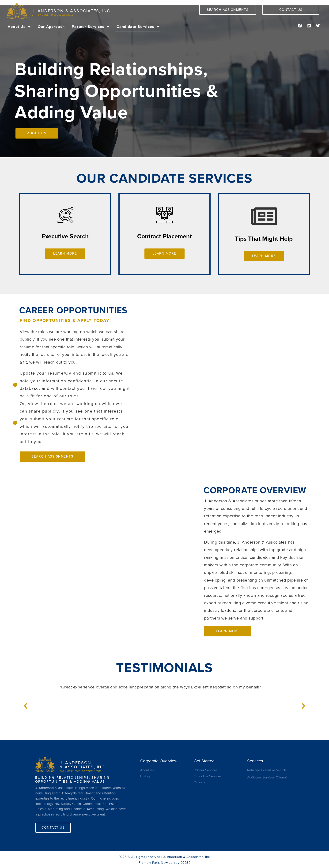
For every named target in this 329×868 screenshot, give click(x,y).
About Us (19, 27)
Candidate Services (138, 27)
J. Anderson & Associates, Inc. (72, 11)
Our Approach (51, 27)
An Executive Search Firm (53, 15)
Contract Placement (164, 236)
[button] (26, 706)
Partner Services (91, 27)
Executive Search (65, 236)
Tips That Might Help (264, 239)
